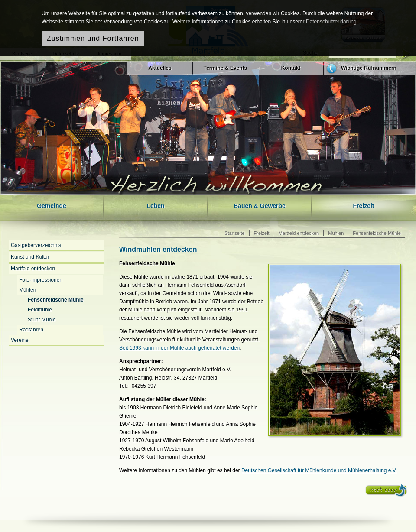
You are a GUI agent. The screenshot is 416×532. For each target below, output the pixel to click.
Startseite (234, 233)
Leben (155, 206)
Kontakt (291, 68)
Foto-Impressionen (41, 280)
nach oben (386, 491)
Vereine (20, 340)
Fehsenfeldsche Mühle (56, 300)
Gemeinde (52, 206)
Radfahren (31, 330)
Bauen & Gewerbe (260, 206)
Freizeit (363, 206)
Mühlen (28, 290)
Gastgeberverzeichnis (36, 245)
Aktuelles (160, 68)
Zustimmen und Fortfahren (93, 38)
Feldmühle (40, 310)
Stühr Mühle (42, 320)
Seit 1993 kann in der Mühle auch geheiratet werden (179, 348)
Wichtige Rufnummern (369, 68)
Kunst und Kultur (30, 257)
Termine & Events (225, 68)
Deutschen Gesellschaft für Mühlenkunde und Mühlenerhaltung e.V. (319, 470)
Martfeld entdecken (33, 269)
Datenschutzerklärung (331, 22)
